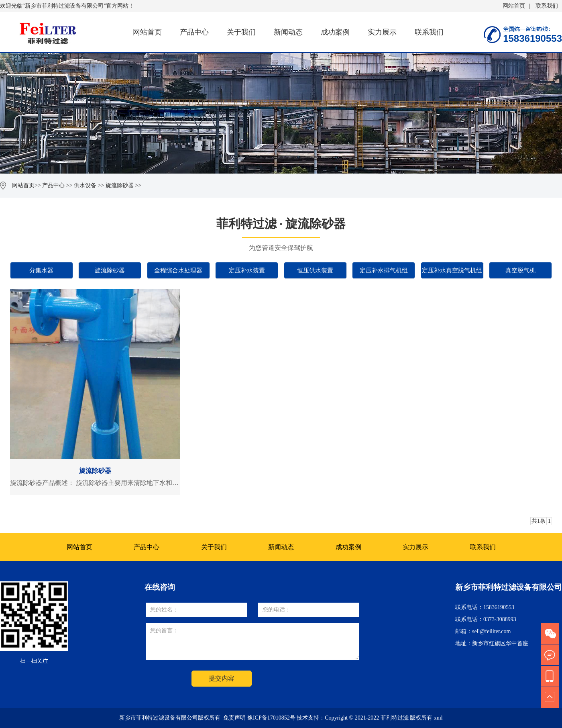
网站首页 (514, 6)
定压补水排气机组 (384, 270)
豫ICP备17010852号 (271, 718)
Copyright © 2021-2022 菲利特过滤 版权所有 (379, 718)
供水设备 (85, 185)
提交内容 (222, 678)
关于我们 (241, 32)
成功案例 (335, 32)
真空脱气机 (520, 270)
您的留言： (252, 641)
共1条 (539, 521)
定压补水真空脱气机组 (452, 270)
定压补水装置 (247, 270)
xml (438, 718)
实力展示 (382, 32)
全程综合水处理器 (178, 270)
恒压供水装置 (315, 270)
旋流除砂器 (120, 185)
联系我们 (547, 6)
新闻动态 (288, 32)
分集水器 (41, 270)
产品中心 (194, 32)
